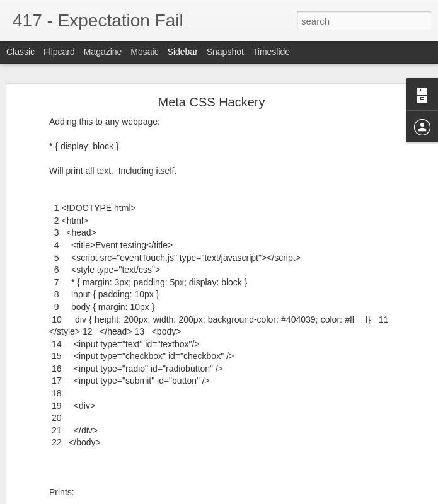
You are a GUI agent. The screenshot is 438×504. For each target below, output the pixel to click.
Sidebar (183, 52)
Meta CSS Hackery (211, 102)
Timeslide (271, 52)
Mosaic (144, 52)
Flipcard (59, 52)
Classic (20, 52)
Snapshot (225, 52)
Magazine (103, 52)
